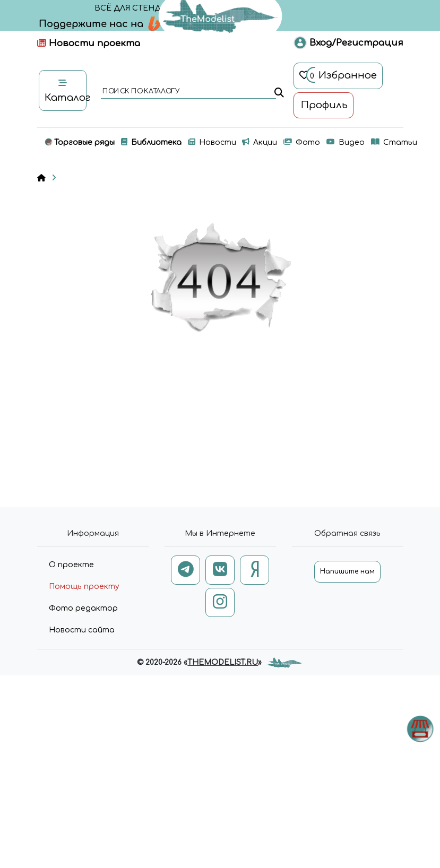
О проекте (71, 565)
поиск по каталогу (140, 92)
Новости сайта (82, 630)
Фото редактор (83, 608)
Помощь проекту (84, 587)
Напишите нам (347, 571)
